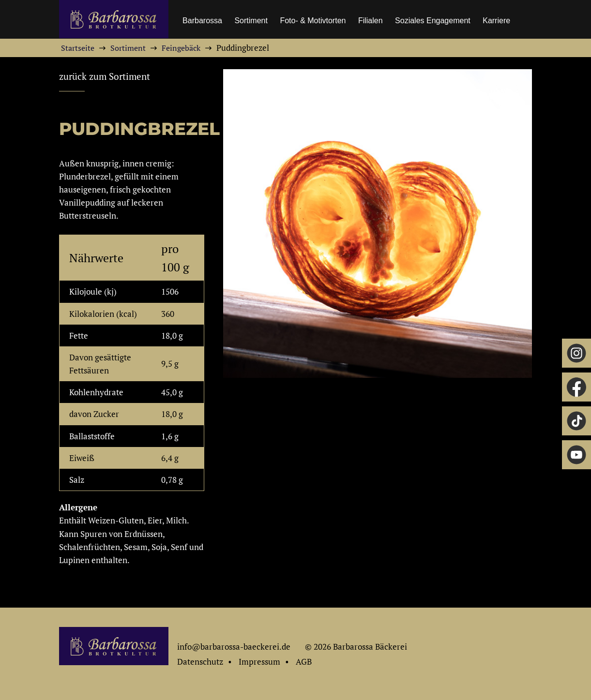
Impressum (259, 662)
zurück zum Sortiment (105, 76)
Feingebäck (181, 48)
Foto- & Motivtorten (313, 21)
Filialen (371, 21)
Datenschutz (200, 662)
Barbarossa (202, 21)
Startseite (78, 48)
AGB (304, 662)
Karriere (496, 21)
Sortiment (251, 21)
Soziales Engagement (433, 21)
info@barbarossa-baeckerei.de (234, 647)
